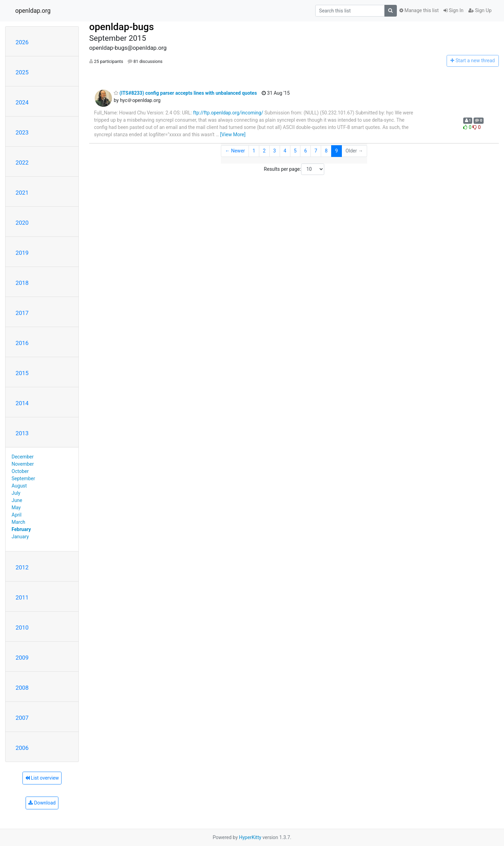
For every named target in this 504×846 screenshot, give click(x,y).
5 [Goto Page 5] (295, 151)
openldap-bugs (122, 27)
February (21, 529)
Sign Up (480, 10)
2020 (22, 223)
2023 (22, 132)
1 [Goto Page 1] (254, 151)
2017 (22, 313)
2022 (22, 162)
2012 (22, 567)
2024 (22, 102)
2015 (22, 373)
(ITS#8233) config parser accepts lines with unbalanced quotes (185, 93)
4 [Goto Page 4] (285, 151)
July (16, 493)
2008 (22, 688)
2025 (22, 72)
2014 (22, 403)
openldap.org (33, 11)
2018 (22, 283)
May (16, 508)
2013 (22, 433)
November (23, 464)
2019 (22, 253)
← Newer (235, 151)
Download (42, 803)
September (24, 478)
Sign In (454, 10)
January (20, 537)
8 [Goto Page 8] (326, 151)
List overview (42, 778)
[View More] (233, 134)
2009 (22, 658)
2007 (22, 718)
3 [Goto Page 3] (274, 151)
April (17, 515)
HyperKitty (250, 837)
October (20, 471)
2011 (22, 597)
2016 (22, 343)
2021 (22, 193)
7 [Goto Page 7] (316, 151)
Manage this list (419, 10)
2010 (22, 627)
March (19, 522)
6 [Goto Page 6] (306, 151)
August (19, 486)
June (17, 500)
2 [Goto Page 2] (264, 151)
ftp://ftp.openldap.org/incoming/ (228, 113)
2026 (22, 42)
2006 (22, 748)
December (23, 457)
